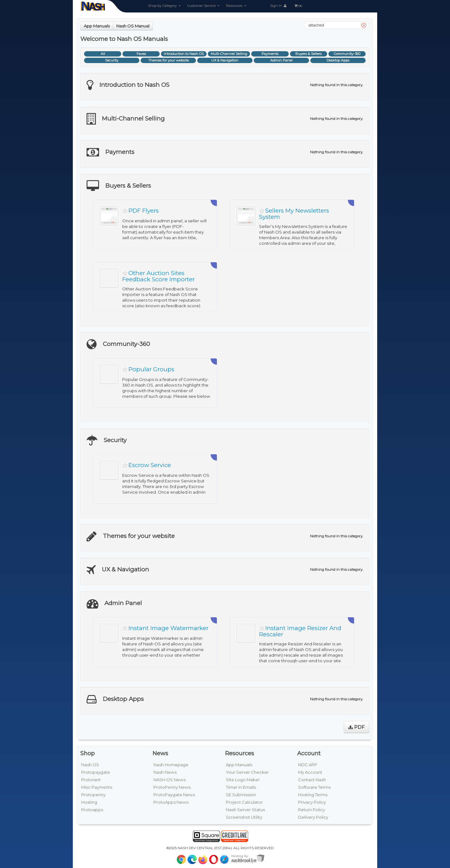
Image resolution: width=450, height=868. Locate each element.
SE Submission (241, 795)
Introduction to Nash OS (184, 54)
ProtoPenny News (172, 787)
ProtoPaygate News (174, 795)
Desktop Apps (338, 60)
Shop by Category (164, 6)
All (103, 54)
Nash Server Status (245, 810)
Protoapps (92, 810)
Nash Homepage (171, 765)
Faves (141, 54)
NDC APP (308, 765)
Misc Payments (97, 787)
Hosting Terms (313, 795)
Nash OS (90, 765)
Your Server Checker (247, 772)
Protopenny (93, 795)
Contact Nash (312, 780)
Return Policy (312, 810)
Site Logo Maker (243, 780)
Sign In (279, 6)
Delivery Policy (313, 817)
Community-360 (347, 54)
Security (112, 60)
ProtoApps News (171, 802)
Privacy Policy (312, 802)
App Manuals (97, 26)
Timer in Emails (241, 787)
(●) (298, 6)
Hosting (89, 802)
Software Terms (314, 787)
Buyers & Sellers (308, 54)
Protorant (91, 780)
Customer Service (203, 6)
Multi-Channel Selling (229, 54)
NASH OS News (170, 780)
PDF (357, 727)
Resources (236, 6)
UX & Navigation (225, 60)
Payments (270, 54)
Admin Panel (281, 60)
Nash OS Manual (133, 26)
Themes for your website (168, 60)
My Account (310, 772)
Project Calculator (244, 802)
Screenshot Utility (244, 817)
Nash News (165, 772)
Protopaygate (96, 772)
